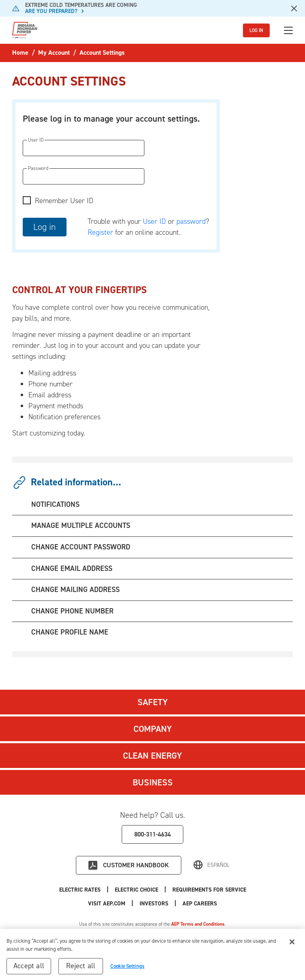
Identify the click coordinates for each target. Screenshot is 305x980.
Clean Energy (152, 756)
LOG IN (256, 30)
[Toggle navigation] (288, 30)
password (191, 221)
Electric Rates (80, 890)
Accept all (29, 968)
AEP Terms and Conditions (198, 924)
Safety (153, 702)
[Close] (292, 944)
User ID (154, 221)
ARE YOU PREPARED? (51, 11)
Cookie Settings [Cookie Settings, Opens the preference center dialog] (127, 968)
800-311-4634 (152, 834)
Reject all (81, 968)
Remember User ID (64, 201)
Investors (154, 904)
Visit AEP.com (107, 904)
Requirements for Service (209, 890)
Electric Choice (136, 890)
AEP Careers (200, 904)
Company (153, 729)
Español (218, 865)
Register (100, 232)
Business (153, 782)
